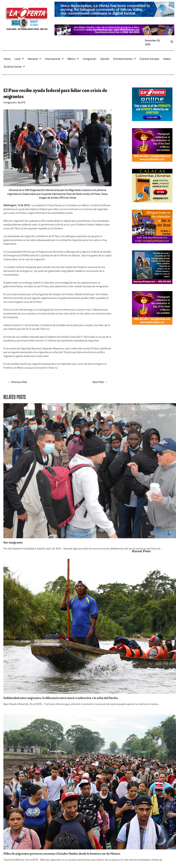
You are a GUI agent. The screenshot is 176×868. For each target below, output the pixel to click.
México (73, 59)
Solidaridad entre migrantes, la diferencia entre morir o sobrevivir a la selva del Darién (61, 698)
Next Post (100, 382)
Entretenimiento (125, 59)
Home (7, 59)
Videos (167, 59)
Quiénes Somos (14, 67)
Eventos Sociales (149, 59)
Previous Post (17, 382)
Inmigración (90, 59)
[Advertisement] (152, 382)
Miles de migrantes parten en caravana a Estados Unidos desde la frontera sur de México (62, 854)
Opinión (105, 59)
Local (19, 59)
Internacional (54, 59)
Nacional (34, 59)
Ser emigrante (13, 542)
